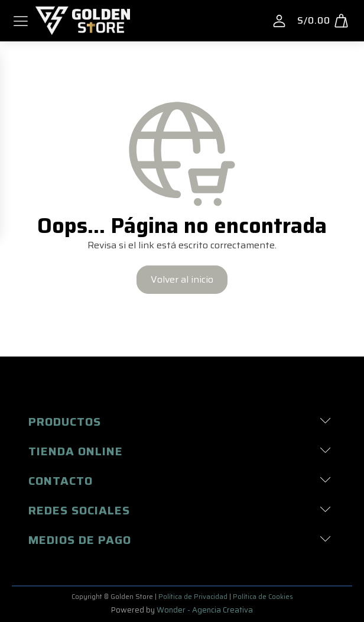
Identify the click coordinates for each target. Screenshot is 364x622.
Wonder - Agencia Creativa (205, 610)
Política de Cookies (263, 597)
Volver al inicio (182, 279)
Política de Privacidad (193, 597)
